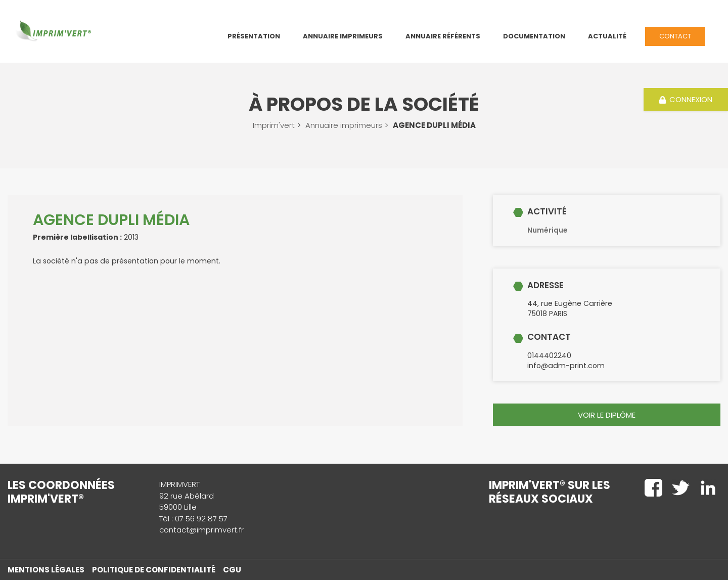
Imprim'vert (274, 125)
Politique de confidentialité (154, 570)
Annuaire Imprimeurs (343, 36)
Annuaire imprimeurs (344, 125)
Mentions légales (46, 570)
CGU (232, 570)
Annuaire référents (443, 36)
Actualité (607, 36)
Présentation (254, 36)
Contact (675, 36)
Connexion (686, 100)
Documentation (534, 36)
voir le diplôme (607, 415)
